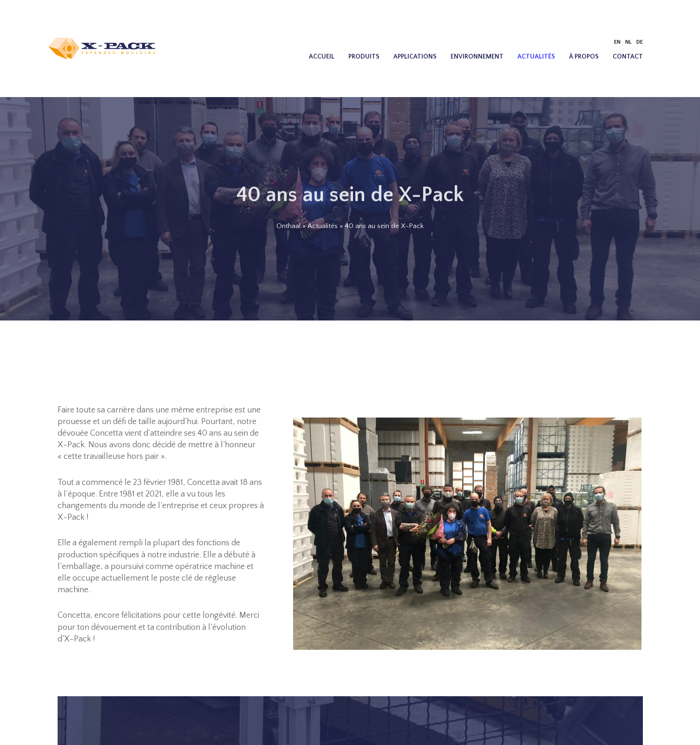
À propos (584, 57)
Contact (628, 57)
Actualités (536, 57)
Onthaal (288, 226)
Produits (364, 57)
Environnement (477, 57)
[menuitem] (617, 42)
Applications (415, 57)
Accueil (322, 57)
